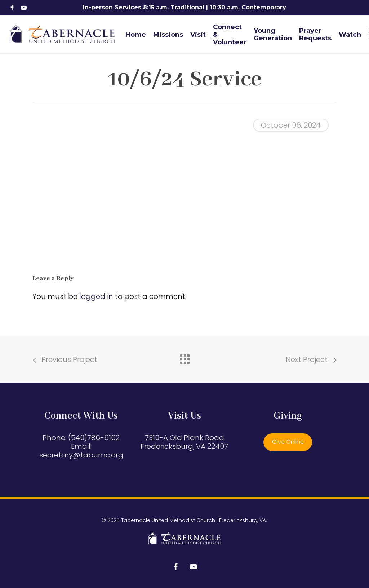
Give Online (288, 442)
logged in (96, 296)
